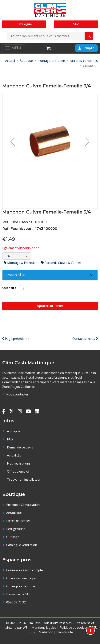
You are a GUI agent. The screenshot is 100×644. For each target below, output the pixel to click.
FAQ (10, 439)
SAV (76, 24)
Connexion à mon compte (25, 570)
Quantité (9, 288)
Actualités (14, 455)
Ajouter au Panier (50, 306)
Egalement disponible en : (21, 248)
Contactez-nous (85, 339)
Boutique (26, 61)
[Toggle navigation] (14, 48)
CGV (32, 632)
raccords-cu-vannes (84, 61)
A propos (14, 431)
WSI (26, 628)
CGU (94, 628)
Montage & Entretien (21, 263)
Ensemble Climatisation (23, 505)
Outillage (13, 537)
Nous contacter (17, 394)
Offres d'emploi (18, 471)
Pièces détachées (18, 521)
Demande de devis (20, 447)
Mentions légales (44, 628)
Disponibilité (16, 275)
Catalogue (24, 24)
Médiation (46, 632)
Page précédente (16, 339)
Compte (86, 48)
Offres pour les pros (21, 586)
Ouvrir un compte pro (22, 578)
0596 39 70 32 (16, 602)
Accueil (10, 61)
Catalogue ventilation (22, 545)
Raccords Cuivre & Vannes (61, 263)
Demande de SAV (18, 594)
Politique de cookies (74, 628)
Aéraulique (14, 513)
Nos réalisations (19, 463)
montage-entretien (51, 61)
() (50, 48)
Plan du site (65, 632)
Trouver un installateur (24, 479)
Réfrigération (16, 529)
